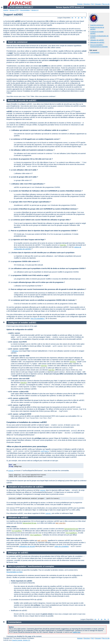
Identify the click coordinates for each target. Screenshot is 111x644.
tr (85, 18)
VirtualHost (17, 531)
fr (76, 18)
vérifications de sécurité (27, 546)
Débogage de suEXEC (97, 42)
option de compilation (62, 546)
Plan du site (106, 4)
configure (45, 451)
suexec (11, 471)
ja (79, 18)
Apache (6, 10)
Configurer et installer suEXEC (22, 323)
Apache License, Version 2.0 (21, 640)
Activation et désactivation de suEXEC (26, 487)
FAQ (92, 4)
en (72, 18)
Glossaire (98, 4)
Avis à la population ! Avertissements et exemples (99, 46)
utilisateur (15, 351)
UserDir (63, 245)
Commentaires (95, 52)
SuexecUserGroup (29, 523)
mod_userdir (61, 523)
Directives (87, 4)
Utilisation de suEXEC (97, 40)
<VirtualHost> (71, 533)
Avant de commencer (97, 25)
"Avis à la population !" (38, 318)
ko (82, 18)
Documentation (25, 10)
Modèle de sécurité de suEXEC (22, 101)
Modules (80, 4)
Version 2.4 (35, 10)
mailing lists (76, 632)
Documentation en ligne (14, 572)
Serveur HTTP (14, 10)
